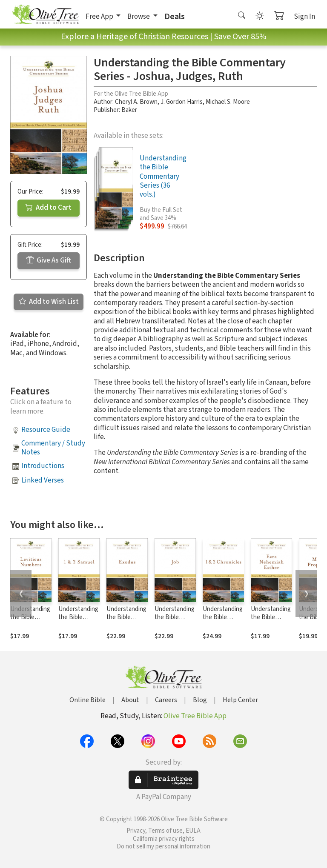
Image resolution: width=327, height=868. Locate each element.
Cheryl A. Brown (136, 102)
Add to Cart (49, 208)
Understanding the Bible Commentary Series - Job (175, 621)
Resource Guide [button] (46, 430)
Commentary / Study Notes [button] (53, 448)
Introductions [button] (43, 466)
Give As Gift (49, 260)
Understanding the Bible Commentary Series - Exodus (127, 621)
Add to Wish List (49, 302)
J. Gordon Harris (182, 102)
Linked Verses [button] (43, 480)
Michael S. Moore (228, 102)
